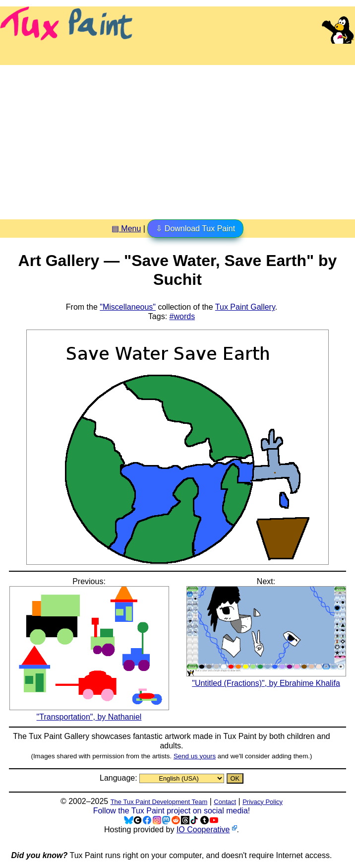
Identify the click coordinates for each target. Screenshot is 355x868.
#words (182, 316)
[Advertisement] (177, 138)
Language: (119, 778)
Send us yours (195, 756)
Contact (225, 802)
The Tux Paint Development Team (159, 802)
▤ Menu (126, 229)
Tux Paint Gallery (245, 307)
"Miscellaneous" (128, 307)
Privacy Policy (263, 802)
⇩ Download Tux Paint (195, 229)
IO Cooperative (203, 830)
